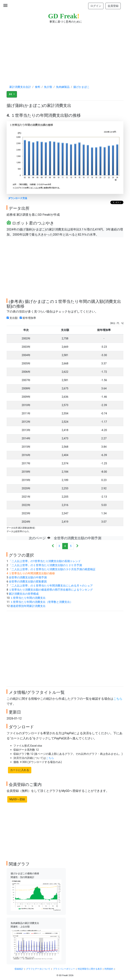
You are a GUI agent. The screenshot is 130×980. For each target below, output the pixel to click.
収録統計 (19, 969)
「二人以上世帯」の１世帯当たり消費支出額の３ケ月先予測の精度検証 (52, 569)
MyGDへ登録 (17, 799)
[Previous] (53, 546)
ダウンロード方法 (18, 198)
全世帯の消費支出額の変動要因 (28, 582)
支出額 (13, 318)
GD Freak (64, 16)
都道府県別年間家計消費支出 (28, 606)
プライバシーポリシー (64, 969)
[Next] (77, 546)
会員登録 (113, 6)
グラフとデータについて (38, 969)
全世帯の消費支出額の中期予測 (28, 577)
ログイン (96, 6)
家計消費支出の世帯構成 (24, 594)
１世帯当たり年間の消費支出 (28, 598)
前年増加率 (29, 318)
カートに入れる (20, 770)
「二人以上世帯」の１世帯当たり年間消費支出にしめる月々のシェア (51, 586)
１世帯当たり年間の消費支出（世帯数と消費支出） (41, 602)
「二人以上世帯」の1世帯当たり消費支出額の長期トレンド (45, 561)
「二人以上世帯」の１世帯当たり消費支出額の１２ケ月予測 (45, 565)
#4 (11, 94)
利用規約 (109, 969)
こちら (118, 699)
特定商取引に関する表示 (90, 969)
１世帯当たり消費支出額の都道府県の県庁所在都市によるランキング (51, 590)
